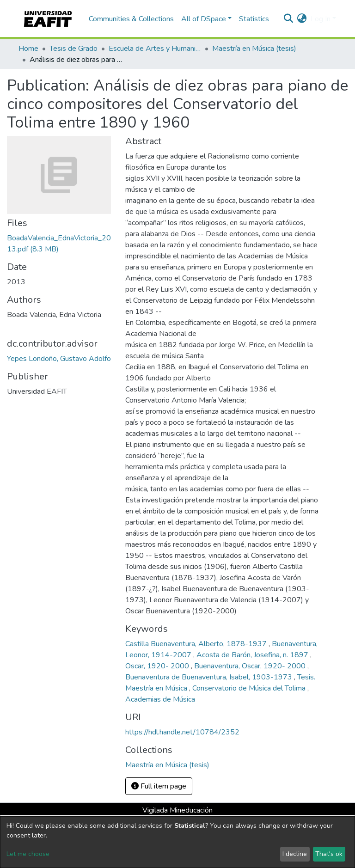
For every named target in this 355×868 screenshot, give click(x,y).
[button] (302, 19)
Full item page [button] (159, 786)
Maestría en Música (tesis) (254, 49)
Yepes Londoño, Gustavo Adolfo (59, 359)
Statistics (254, 19)
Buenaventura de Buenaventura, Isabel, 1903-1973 (210, 677)
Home (28, 49)
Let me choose (28, 854)
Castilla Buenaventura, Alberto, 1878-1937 (197, 644)
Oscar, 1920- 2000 (158, 666)
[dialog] (177, 842)
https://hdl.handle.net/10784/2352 (182, 732)
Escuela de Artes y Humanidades (155, 49)
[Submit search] (289, 19)
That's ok (329, 854)
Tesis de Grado (73, 49)
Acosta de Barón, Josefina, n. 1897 (253, 655)
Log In (321, 19)
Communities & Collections (131, 19)
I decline (295, 854)
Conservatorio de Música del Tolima (250, 688)
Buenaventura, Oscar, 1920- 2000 (251, 666)
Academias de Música (160, 699)
